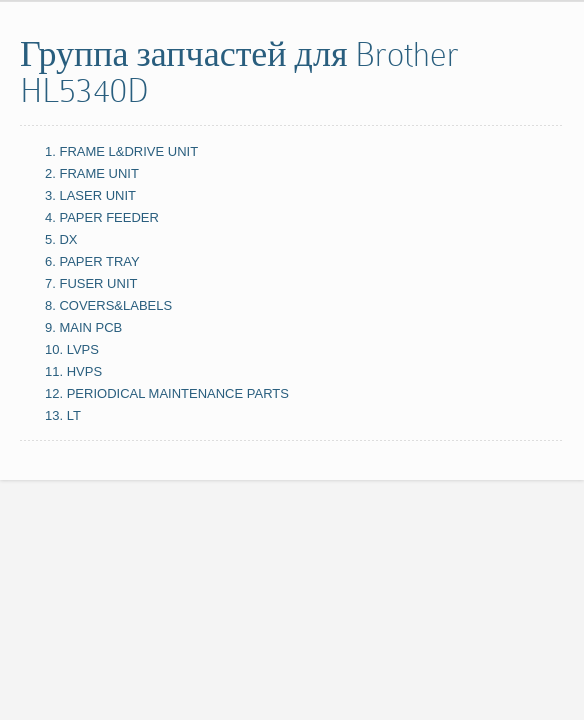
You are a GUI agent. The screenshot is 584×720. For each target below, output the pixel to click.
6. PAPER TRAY (92, 261)
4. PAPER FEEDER (102, 217)
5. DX (61, 239)
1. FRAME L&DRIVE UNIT (121, 151)
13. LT (63, 415)
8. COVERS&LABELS (108, 305)
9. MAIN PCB (83, 327)
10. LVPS (72, 349)
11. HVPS (73, 371)
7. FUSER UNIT (91, 283)
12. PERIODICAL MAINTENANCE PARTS (167, 393)
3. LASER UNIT (90, 195)
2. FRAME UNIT (92, 173)
